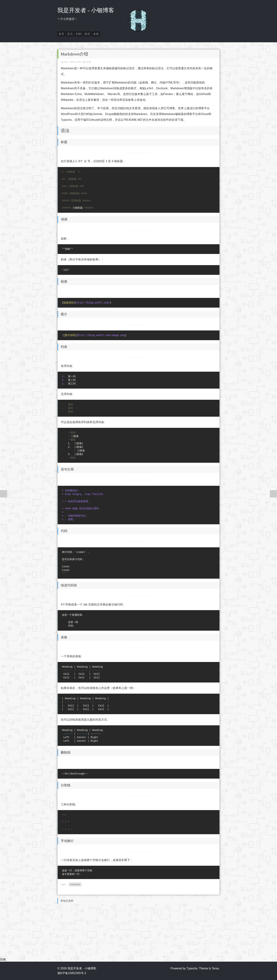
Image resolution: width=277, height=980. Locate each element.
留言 (87, 34)
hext (66, 62)
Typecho (192, 968)
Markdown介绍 (74, 54)
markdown (75, 884)
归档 (79, 34)
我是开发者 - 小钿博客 (86, 10)
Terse (215, 968)
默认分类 (87, 62)
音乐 (70, 34)
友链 (96, 34)
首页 (61, 34)
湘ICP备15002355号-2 (72, 973)
